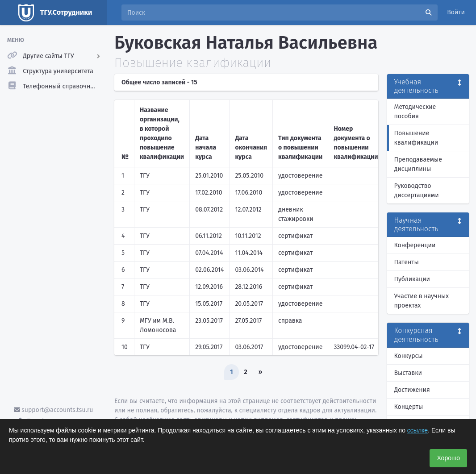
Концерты (409, 407)
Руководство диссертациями (417, 191)
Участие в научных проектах (422, 301)
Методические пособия (415, 112)
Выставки (408, 373)
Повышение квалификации (416, 138)
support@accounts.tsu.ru (54, 410)
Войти (456, 12)
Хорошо (448, 458)
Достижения (412, 390)
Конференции (415, 245)
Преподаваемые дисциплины (418, 164)
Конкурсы (409, 356)
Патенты (407, 262)
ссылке (418, 430)
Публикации (412, 279)
